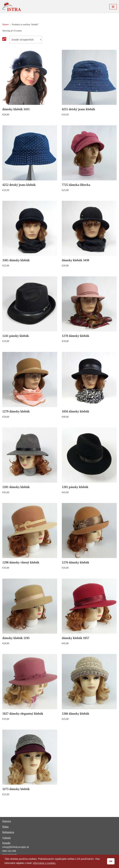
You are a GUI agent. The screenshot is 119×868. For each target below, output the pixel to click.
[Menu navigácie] (113, 7)
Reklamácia (8, 832)
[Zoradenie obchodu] (26, 40)
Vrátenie (7, 838)
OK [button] (111, 861)
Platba (5, 827)
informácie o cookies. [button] (44, 863)
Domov (6, 24)
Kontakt (6, 843)
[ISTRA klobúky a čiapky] (12, 7)
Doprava (7, 821)
